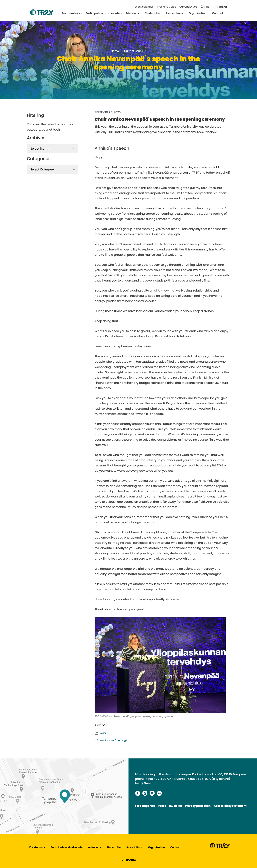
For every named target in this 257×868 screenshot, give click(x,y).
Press (162, 806)
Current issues (188, 7)
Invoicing (175, 806)
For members (71, 13)
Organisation (198, 13)
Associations (174, 13)
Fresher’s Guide (167, 7)
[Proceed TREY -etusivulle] (220, 848)
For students (37, 848)
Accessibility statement (230, 806)
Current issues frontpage (111, 741)
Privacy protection (198, 806)
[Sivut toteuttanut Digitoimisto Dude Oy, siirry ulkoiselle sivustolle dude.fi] (129, 860)
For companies (145, 806)
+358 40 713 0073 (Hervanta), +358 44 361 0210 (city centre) (188, 779)
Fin (219, 7)
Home (115, 51)
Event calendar (144, 7)
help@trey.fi (144, 783)
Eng (225, 7)
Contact (218, 13)
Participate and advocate (103, 13)
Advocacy (132, 13)
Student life (152, 13)
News (103, 733)
